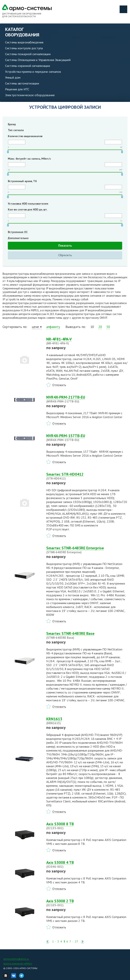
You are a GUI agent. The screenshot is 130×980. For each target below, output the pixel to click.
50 (108, 327)
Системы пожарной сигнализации (28, 54)
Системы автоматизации (22, 83)
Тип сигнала (16, 130)
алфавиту (53, 327)
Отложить (59, 385)
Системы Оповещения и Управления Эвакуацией (38, 60)
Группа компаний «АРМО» (18, 963)
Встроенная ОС (18, 232)
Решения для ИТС (17, 89)
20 (100, 327)
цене (35, 327)
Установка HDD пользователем (28, 204)
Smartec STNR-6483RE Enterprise (87, 550)
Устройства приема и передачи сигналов (33, 72)
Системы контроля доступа (24, 48)
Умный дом (13, 77)
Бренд (12, 124)
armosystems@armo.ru (16, 959)
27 (76, 942)
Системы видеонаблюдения (24, 42)
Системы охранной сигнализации (28, 66)
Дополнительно (18, 238)
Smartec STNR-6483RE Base (87, 635)
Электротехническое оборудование (30, 95)
